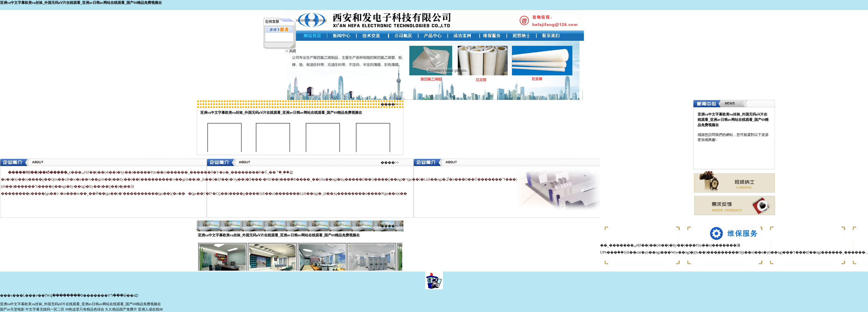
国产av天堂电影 (12, 309)
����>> (390, 104)
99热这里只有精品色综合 (85, 309)
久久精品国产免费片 (121, 309)
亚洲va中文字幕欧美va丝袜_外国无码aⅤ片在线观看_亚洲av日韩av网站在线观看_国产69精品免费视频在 (81, 3)
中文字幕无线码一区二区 (45, 309)
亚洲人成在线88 (150, 309)
